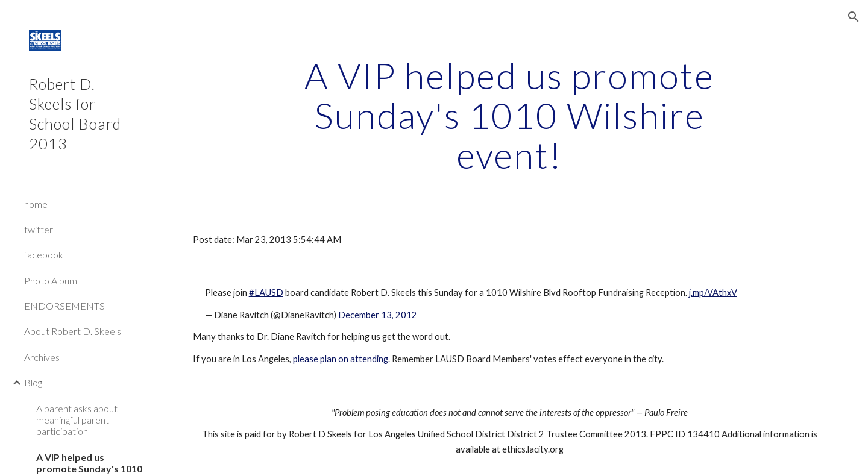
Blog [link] (33, 382)
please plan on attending (341, 359)
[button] (854, 17)
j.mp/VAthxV (713, 293)
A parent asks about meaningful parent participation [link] (77, 420)
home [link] (36, 204)
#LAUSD (266, 293)
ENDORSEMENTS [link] (64, 306)
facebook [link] (44, 255)
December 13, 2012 (378, 315)
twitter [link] (39, 229)
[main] (509, 115)
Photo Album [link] (51, 280)
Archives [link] (42, 357)
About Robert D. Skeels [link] (73, 331)
